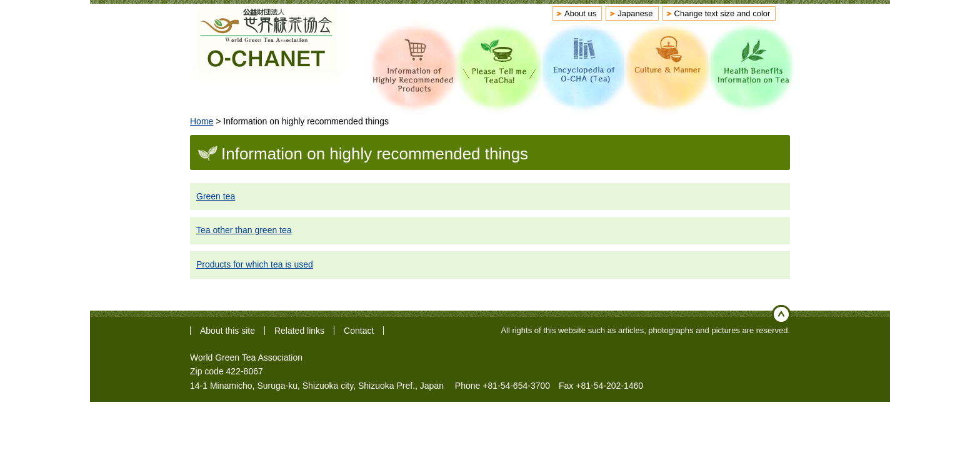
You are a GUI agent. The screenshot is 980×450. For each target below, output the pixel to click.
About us (580, 13)
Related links (299, 331)
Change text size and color (722, 13)
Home (202, 121)
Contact (359, 331)
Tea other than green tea (244, 230)
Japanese (635, 13)
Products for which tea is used (255, 264)
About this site (227, 331)
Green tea (216, 196)
